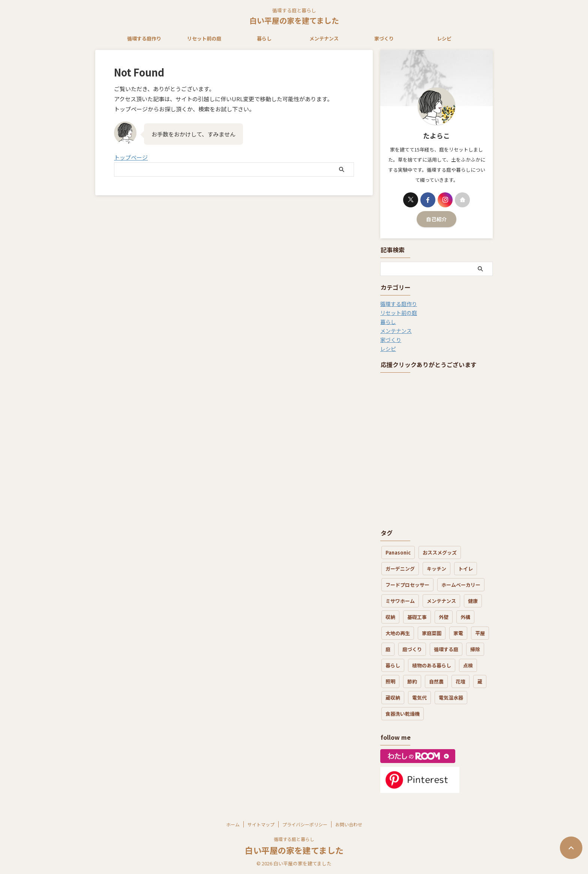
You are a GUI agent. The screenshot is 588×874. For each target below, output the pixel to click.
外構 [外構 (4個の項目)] (465, 617)
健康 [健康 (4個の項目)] (473, 601)
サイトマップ (261, 824)
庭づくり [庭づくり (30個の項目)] (412, 649)
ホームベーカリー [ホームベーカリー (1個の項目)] (461, 585)
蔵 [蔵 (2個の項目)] (480, 681)
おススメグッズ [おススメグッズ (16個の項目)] (440, 552)
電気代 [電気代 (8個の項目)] (419, 698)
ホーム (233, 824)
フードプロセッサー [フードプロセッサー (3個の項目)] (407, 585)
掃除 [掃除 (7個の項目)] (475, 649)
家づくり (384, 38)
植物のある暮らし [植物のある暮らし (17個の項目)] (432, 665)
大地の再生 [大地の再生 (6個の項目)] (398, 633)
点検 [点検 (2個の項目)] (468, 665)
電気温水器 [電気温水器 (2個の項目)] (451, 698)
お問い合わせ (349, 824)
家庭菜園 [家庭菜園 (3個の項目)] (432, 633)
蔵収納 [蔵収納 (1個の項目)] (393, 698)
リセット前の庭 (204, 38)
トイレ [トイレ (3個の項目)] (466, 569)
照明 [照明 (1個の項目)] (390, 681)
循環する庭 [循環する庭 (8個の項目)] (446, 649)
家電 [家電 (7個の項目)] (458, 633)
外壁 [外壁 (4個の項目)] (444, 617)
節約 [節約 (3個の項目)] (412, 681)
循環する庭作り (144, 38)
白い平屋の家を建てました (294, 20)
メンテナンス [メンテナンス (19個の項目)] (441, 601)
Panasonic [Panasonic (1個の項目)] (398, 552)
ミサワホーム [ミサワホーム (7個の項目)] (400, 601)
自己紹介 (436, 219)
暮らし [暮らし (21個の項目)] (393, 665)
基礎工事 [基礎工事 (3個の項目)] (417, 617)
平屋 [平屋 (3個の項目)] (480, 633)
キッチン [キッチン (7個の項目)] (436, 569)
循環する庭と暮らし (294, 839)
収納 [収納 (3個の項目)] (390, 617)
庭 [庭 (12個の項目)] (388, 649)
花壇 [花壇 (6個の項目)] (460, 681)
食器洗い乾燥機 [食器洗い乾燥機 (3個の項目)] (403, 714)
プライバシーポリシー (305, 824)
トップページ (131, 157)
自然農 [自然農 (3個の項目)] (436, 681)
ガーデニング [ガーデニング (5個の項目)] (400, 569)
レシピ (444, 38)
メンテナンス (324, 38)
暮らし (264, 38)
